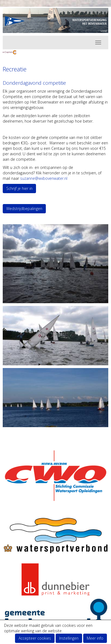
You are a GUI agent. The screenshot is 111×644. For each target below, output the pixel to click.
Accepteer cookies (35, 638)
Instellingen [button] (69, 638)
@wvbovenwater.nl (44, 178)
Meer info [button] (95, 638)
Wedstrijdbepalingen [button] (24, 209)
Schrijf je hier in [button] (19, 188)
